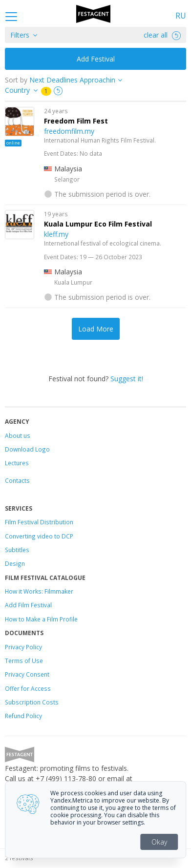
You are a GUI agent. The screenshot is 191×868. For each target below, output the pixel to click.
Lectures (17, 463)
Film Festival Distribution (39, 522)
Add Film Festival (28, 605)
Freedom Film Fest (76, 121)
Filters (20, 35)
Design (15, 563)
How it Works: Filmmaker (39, 591)
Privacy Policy (23, 647)
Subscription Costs (32, 702)
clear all (162, 35)
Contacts (17, 480)
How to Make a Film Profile (41, 619)
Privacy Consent (27, 674)
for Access (35, 688)
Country (17, 90)
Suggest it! (127, 379)
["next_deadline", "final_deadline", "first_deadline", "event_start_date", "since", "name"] (79, 80)
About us (18, 435)
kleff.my (56, 234)
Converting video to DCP (39, 536)
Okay (159, 842)
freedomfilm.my (69, 131)
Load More (96, 329)
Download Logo (27, 449)
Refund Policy (23, 716)
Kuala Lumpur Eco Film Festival (98, 224)
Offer (12, 688)
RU (181, 16)
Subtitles (17, 550)
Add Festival (96, 59)
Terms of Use (24, 661)
